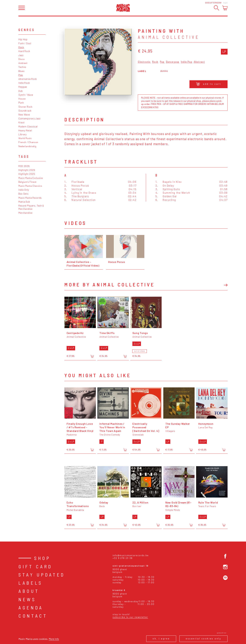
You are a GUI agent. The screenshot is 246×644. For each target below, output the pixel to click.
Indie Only (24, 190)
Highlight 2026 (27, 170)
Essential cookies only (203, 638)
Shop (42, 558)
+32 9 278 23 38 (123, 558)
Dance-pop (173, 62)
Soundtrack (25, 111)
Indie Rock (24, 83)
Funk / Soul (25, 43)
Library (23, 134)
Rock (21, 47)
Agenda (31, 608)
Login (225, 3)
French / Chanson (28, 142)
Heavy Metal (25, 130)
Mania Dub (24, 202)
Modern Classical (28, 126)
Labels (30, 583)
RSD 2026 (24, 166)
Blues (21, 71)
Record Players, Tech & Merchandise (31, 207)
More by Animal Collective (110, 284)
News (27, 599)
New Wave (24, 114)
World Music (25, 138)
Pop (21, 75)
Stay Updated (42, 575)
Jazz (21, 55)
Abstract (199, 62)
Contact (33, 616)
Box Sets (23, 194)
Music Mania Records (30, 198)
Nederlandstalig (27, 146)
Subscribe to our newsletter (130, 617)
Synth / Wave (26, 95)
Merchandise (25, 213)
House (22, 99)
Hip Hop (23, 39)
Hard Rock (24, 51)
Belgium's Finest (28, 182)
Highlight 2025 (27, 174)
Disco (22, 59)
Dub (21, 91)
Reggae (23, 87)
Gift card (35, 566)
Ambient (23, 63)
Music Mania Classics (30, 186)
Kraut (22, 122)
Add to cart (209, 84)
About (29, 591)
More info (54, 639)
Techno (22, 67)
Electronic (144, 62)
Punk (21, 103)
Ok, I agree (161, 638)
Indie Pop (187, 62)
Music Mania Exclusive (31, 178)
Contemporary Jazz (29, 118)
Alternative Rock (28, 79)
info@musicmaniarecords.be (131, 555)
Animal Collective (169, 37)
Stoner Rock (25, 107)
